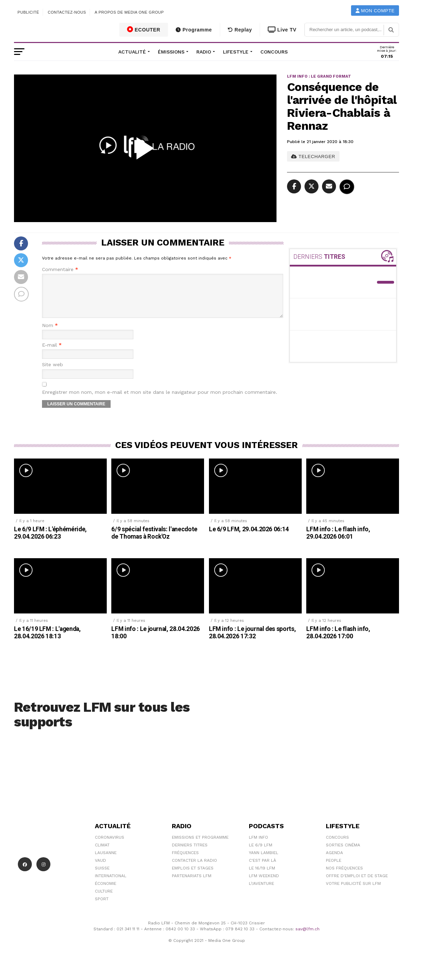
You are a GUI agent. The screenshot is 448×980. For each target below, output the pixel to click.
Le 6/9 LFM (261, 853)
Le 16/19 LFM (262, 876)
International (111, 884)
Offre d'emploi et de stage (357, 884)
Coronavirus (110, 846)
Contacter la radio (194, 869)
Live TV (282, 30)
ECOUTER (144, 29)
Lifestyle (236, 52)
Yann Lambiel (264, 861)
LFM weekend (264, 884)
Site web (52, 373)
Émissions (171, 52)
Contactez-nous (67, 12)
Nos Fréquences (344, 876)
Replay (240, 30)
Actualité (132, 52)
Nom (50, 334)
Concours (274, 52)
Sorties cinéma (343, 853)
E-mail (52, 353)
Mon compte (375, 11)
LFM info (258, 846)
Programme (194, 30)
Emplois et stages (193, 876)
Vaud (100, 869)
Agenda (334, 861)
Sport (102, 907)
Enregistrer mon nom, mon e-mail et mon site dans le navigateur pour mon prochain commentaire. (160, 401)
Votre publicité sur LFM (353, 892)
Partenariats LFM (192, 884)
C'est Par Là (262, 869)
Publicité (28, 12)
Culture (104, 900)
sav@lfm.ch (307, 937)
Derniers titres (190, 853)
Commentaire (60, 269)
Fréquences (185, 861)
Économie (106, 892)
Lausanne (106, 861)
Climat (102, 853)
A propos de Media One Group (129, 12)
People (334, 869)
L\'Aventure (261, 892)
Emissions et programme (200, 846)
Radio (204, 52)
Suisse (102, 876)
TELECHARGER (313, 157)
